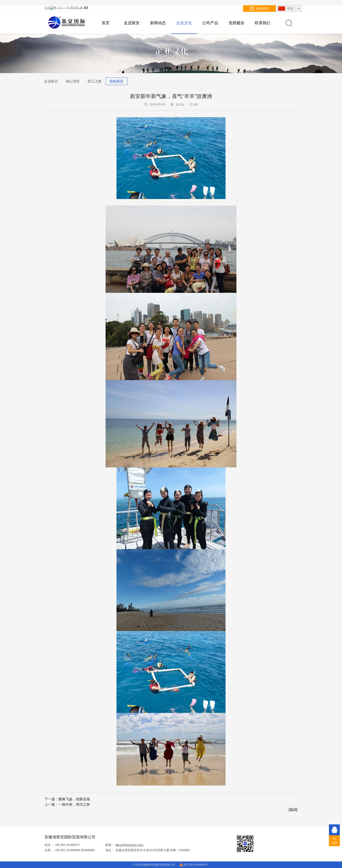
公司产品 (210, 23)
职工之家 (95, 81)
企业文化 (184, 23)
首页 (106, 23)
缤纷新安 (116, 81)
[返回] (293, 810)
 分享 (194, 104)
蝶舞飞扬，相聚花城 (74, 799)
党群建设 (236, 23)
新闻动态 (158, 23)
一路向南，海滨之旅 (74, 804)
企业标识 (51, 81)
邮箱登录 (259, 8)
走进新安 (132, 23)
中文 (289, 9)
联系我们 (263, 23)
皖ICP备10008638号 (194, 865)
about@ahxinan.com (129, 845)
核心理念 (73, 81)
